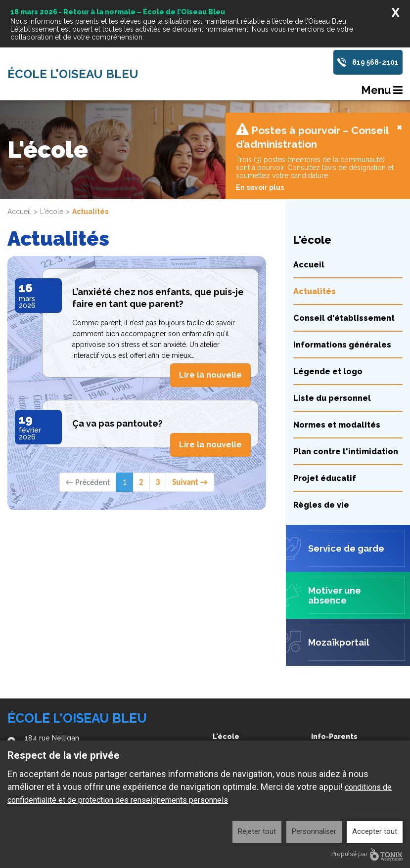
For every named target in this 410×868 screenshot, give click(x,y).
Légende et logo (328, 316)
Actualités (315, 236)
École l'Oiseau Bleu (73, 74)
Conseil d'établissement (344, 262)
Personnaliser (314, 831)
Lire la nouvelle (210, 319)
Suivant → (190, 426)
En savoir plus (260, 131)
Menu (382, 90)
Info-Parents (334, 737)
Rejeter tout (257, 831)
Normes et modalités (337, 369)
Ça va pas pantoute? (117, 368)
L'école (52, 156)
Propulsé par (367, 854)
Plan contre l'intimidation (346, 396)
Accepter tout (375, 831)
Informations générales (342, 289)
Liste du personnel (332, 342)
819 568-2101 (375, 62)
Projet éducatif (325, 422)
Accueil (19, 156)
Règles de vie (321, 449)
